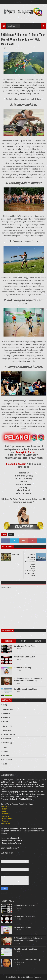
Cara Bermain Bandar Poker (25, 646)
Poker (5, 747)
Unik (11, 534)
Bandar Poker (8, 709)
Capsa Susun (8, 726)
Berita (5, 722)
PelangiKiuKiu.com (26, 452)
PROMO (6, 751)
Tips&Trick (7, 760)
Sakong (6, 756)
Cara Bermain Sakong (22, 668)
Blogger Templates (34, 977)
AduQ (5, 705)
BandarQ (6, 718)
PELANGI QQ (7, 743)
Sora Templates (20, 977)
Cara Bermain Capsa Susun (25, 657)
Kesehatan (7, 739)
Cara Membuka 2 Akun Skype (26, 689)
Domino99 (7, 730)
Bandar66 (6, 713)
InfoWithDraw (9, 734)
